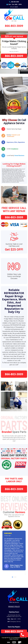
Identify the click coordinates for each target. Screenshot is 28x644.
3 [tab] (16, 577)
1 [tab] (13, 577)
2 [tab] (14, 577)
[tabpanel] (14, 550)
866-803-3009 (14, 2)
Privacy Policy (14, 607)
